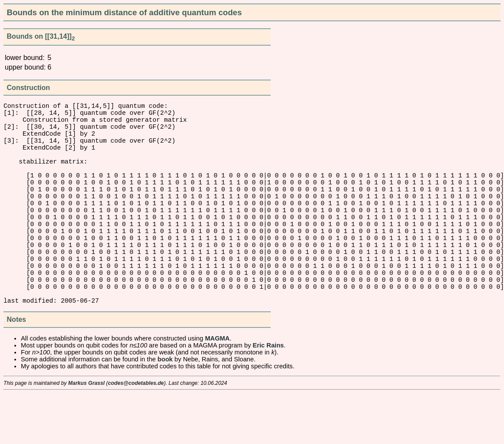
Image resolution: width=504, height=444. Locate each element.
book (165, 410)
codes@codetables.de (136, 434)
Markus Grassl (86, 434)
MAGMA (217, 389)
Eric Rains (269, 396)
